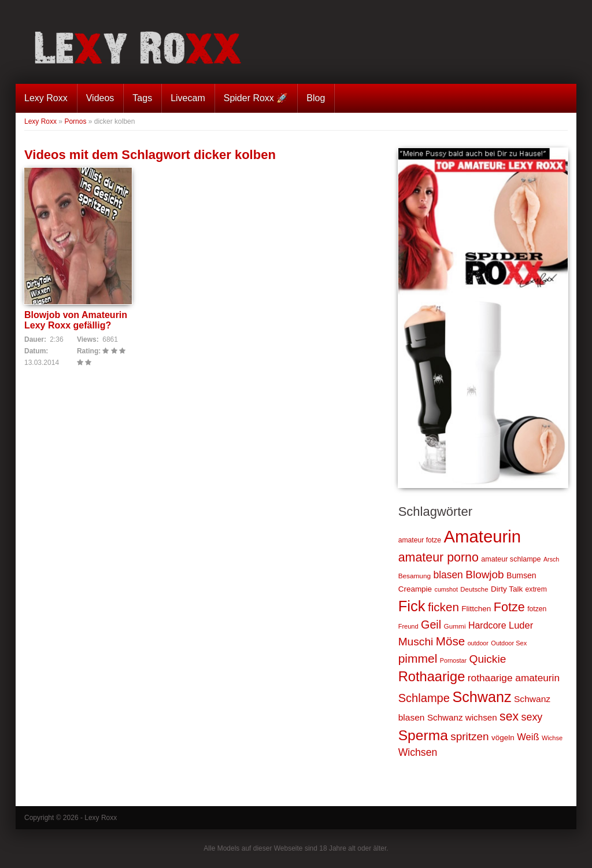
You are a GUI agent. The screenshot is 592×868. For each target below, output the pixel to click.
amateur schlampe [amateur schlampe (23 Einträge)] (511, 559)
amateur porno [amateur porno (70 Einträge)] (439, 557)
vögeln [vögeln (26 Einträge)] (503, 738)
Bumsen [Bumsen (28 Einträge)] (521, 575)
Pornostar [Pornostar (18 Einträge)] (453, 660)
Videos (100, 98)
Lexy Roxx (46, 98)
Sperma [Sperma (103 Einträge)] (423, 735)
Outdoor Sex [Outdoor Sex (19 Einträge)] (509, 643)
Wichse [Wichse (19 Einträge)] (552, 738)
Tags (142, 98)
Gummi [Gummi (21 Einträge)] (455, 626)
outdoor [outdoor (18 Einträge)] (478, 643)
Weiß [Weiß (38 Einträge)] (528, 737)
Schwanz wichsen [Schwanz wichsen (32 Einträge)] (462, 717)
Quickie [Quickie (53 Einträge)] (488, 659)
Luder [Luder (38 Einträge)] (521, 625)
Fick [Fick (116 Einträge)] (412, 606)
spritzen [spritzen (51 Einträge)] (469, 736)
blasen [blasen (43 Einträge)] (448, 575)
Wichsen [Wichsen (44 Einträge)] (418, 752)
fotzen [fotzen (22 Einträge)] (537, 609)
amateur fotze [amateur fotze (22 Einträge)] (420, 540)
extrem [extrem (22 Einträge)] (536, 589)
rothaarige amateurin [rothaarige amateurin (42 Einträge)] (514, 678)
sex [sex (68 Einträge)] (509, 716)
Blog (316, 98)
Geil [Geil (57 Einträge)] (431, 625)
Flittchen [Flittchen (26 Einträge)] (476, 609)
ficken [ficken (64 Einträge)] (443, 607)
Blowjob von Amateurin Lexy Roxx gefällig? (76, 320)
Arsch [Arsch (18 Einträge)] (551, 559)
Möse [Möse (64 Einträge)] (450, 641)
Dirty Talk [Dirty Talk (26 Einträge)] (507, 589)
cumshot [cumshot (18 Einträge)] (446, 589)
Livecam (188, 98)
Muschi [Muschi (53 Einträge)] (416, 642)
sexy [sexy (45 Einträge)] (532, 717)
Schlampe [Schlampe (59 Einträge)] (424, 698)
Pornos (75, 121)
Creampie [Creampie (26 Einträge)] (415, 589)
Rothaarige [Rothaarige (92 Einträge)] (432, 677)
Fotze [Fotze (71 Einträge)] (509, 607)
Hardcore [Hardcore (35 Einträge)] (487, 625)
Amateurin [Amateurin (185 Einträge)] (482, 536)
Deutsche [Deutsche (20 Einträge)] (474, 589)
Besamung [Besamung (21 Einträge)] (415, 576)
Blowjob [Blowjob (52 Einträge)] (484, 575)
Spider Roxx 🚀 (256, 98)
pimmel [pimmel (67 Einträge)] (418, 658)
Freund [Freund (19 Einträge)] (408, 626)
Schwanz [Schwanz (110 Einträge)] (482, 697)
